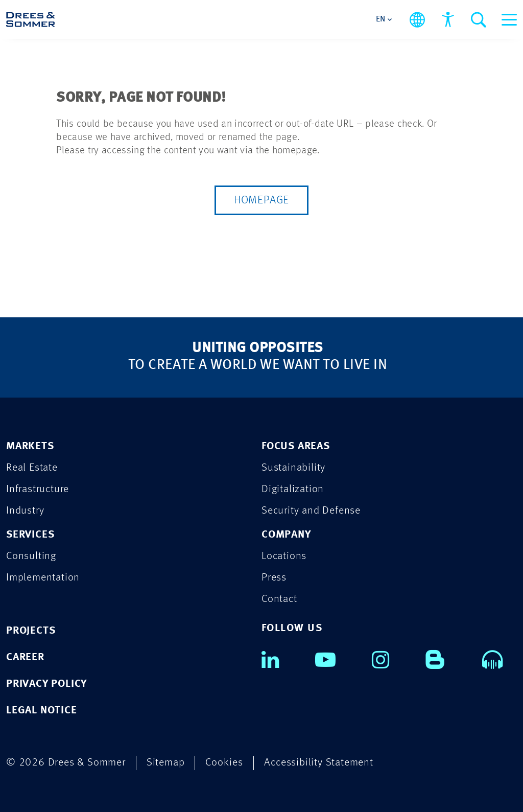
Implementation (43, 578)
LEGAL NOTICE (42, 711)
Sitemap (166, 763)
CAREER (25, 657)
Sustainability (293, 468)
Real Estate (32, 468)
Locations (284, 556)
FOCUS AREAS (296, 446)
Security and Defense (311, 511)
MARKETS (30, 446)
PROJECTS (31, 631)
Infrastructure (38, 489)
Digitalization (293, 489)
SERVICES (30, 535)
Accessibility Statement (318, 763)
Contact (279, 599)
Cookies (224, 763)
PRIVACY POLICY (46, 684)
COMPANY (286, 535)
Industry (25, 511)
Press (274, 578)
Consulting (31, 556)
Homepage (261, 200)
